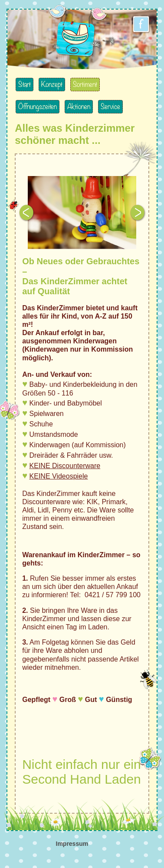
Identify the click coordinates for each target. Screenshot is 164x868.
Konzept (52, 85)
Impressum (72, 844)
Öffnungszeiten (38, 107)
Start (25, 85)
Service (110, 107)
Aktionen (79, 107)
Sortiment (85, 85)
